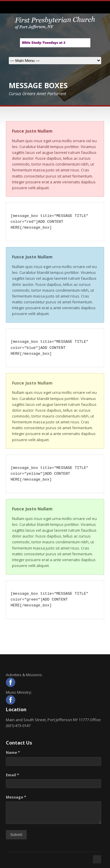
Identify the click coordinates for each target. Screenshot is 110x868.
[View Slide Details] (55, 43)
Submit (16, 835)
